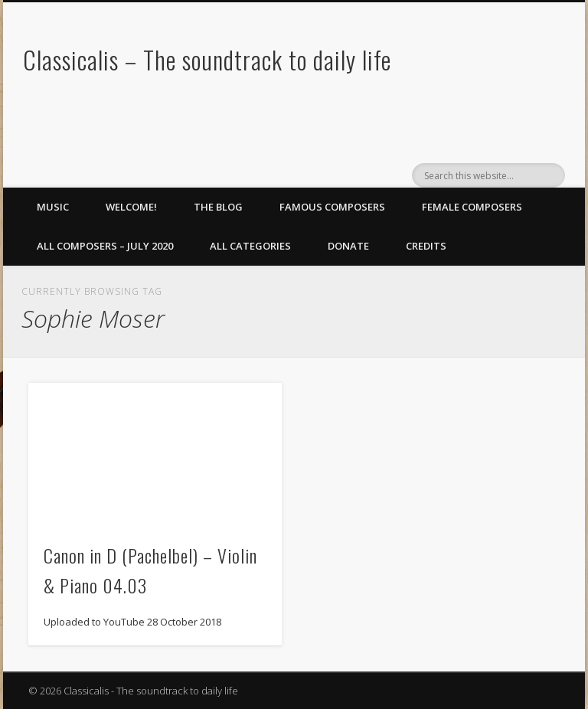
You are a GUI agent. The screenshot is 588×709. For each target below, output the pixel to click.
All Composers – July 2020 (105, 246)
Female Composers (472, 207)
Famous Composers (332, 207)
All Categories (250, 246)
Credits (426, 246)
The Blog (218, 207)
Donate (348, 246)
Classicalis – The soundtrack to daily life (207, 59)
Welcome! (131, 207)
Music (53, 207)
